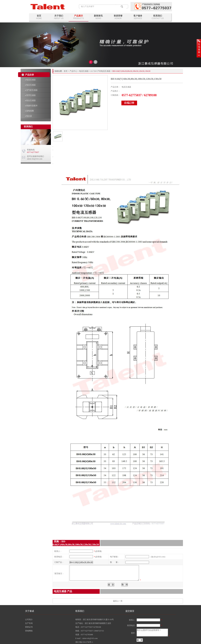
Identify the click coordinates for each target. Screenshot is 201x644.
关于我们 (59, 17)
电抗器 (29, 116)
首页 (39, 17)
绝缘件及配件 (31, 106)
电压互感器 (30, 85)
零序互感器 (30, 95)
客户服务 (138, 17)
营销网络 (29, 631)
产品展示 (79, 17)
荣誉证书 (29, 627)
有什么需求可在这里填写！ (152, 633)
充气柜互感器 (31, 90)
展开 (199, 48)
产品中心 (73, 71)
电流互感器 (30, 80)
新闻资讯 (98, 17)
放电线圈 (30, 111)
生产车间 (29, 623)
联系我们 (158, 17)
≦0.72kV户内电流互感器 (100, 71)
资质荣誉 (118, 17)
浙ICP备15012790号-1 (84, 642)
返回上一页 (118, 601)
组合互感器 (30, 100)
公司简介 (29, 620)
